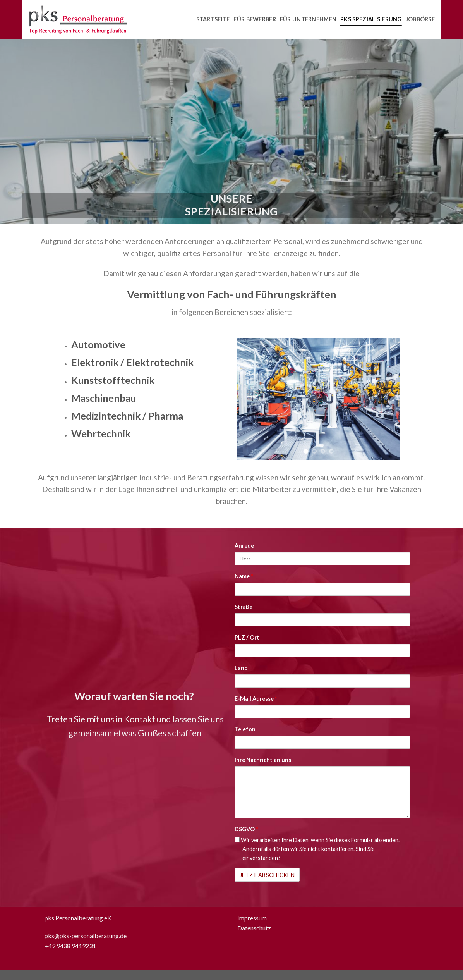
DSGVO (246, 829)
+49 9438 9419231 (70, 946)
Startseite (213, 19)
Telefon (245, 729)
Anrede (244, 546)
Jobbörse (420, 19)
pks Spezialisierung (371, 19)
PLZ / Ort (247, 637)
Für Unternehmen (308, 19)
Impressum (252, 918)
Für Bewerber (255, 19)
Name (244, 576)
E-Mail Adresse (256, 699)
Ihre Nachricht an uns (263, 760)
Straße (244, 607)
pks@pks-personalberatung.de (86, 936)
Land (241, 668)
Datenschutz (254, 928)
